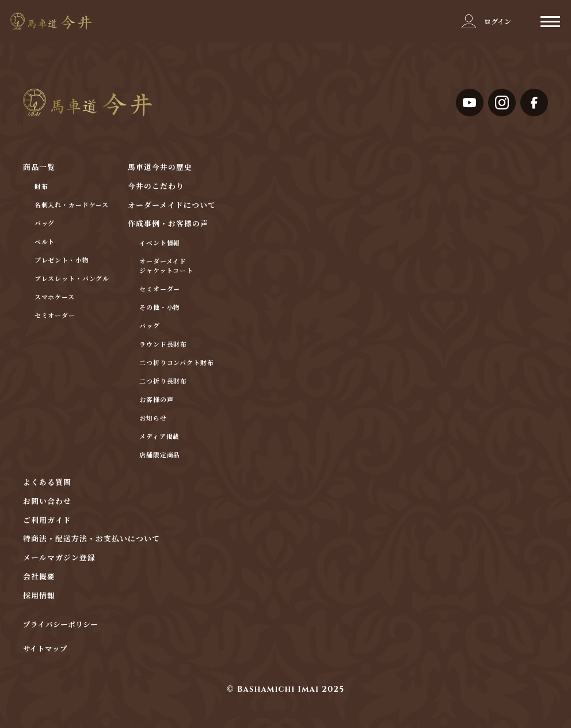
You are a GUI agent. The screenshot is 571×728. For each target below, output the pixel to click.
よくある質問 (47, 483)
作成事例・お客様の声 (168, 224)
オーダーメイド (163, 262)
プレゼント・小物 (62, 261)
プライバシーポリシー (60, 625)
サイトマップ (45, 650)
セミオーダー (55, 316)
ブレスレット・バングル (72, 279)
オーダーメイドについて (172, 206)
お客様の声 (156, 400)
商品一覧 (39, 168)
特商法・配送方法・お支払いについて (92, 539)
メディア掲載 (159, 437)
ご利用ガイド (47, 521)
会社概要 (39, 577)
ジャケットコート (166, 271)
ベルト (45, 242)
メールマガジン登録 (59, 558)
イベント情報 (160, 243)
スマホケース (55, 297)
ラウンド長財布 (163, 345)
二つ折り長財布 (163, 382)
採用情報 (39, 596)
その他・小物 (160, 308)
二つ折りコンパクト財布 (177, 363)
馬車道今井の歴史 (160, 168)
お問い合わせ (47, 502)
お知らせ (153, 418)
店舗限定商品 (160, 455)
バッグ (45, 224)
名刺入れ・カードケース (72, 205)
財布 (41, 187)
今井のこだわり (156, 187)
